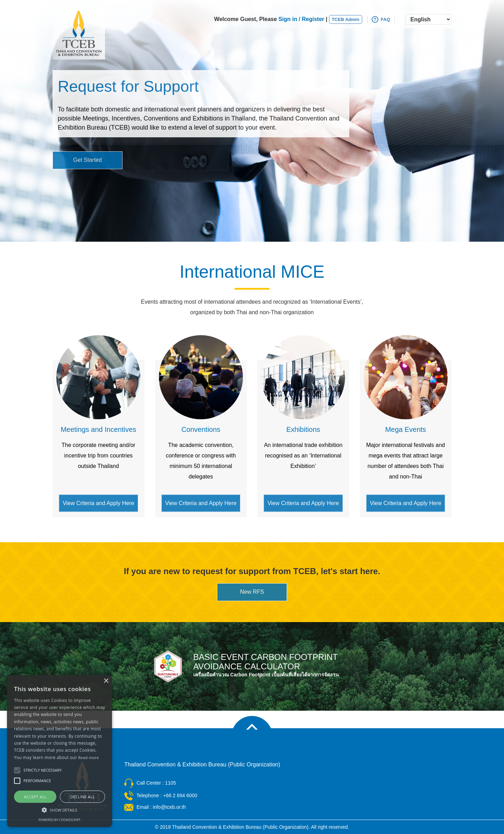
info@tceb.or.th (169, 807)
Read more (89, 757)
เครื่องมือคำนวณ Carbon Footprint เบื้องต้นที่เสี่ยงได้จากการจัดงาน (266, 675)
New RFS (252, 592)
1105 (171, 783)
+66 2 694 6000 (180, 795)
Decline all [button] (83, 797)
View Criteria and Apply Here (98, 503)
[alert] (59, 751)
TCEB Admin (346, 19)
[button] (59, 810)
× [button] (106, 681)
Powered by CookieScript (59, 820)
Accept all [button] (35, 797)
